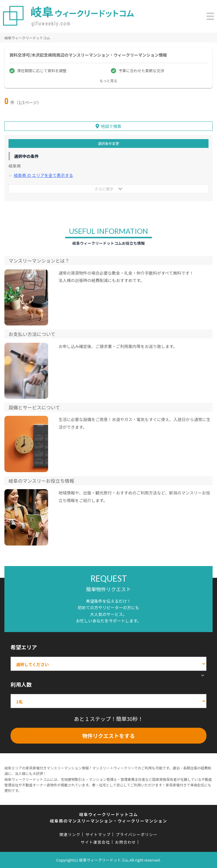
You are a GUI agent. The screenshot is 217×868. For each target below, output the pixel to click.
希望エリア (24, 647)
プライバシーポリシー (137, 834)
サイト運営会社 (95, 842)
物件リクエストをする (108, 736)
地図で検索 (111, 126)
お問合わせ (126, 842)
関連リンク (70, 834)
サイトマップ (98, 834)
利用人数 (21, 684)
